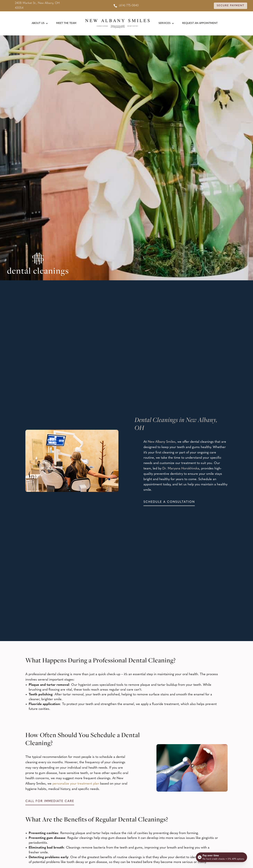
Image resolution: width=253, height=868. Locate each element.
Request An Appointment (200, 23)
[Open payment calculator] (221, 857)
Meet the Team (66, 23)
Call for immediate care (50, 801)
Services (164, 23)
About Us (38, 23)
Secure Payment (230, 6)
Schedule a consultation (169, 502)
